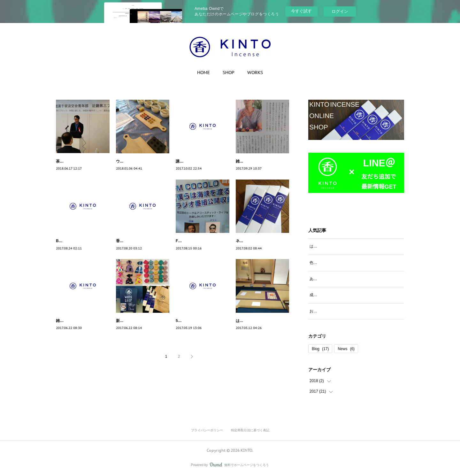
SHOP (229, 73)
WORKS (255, 73)
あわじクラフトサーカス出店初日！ (340, 279)
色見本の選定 (321, 263)
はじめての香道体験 (253, 334)
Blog (320, 349)
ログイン (340, 11)
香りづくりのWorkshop (137, 248)
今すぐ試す (301, 11)
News (346, 349)
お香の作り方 (321, 311)
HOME (203, 73)
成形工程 (317, 295)
